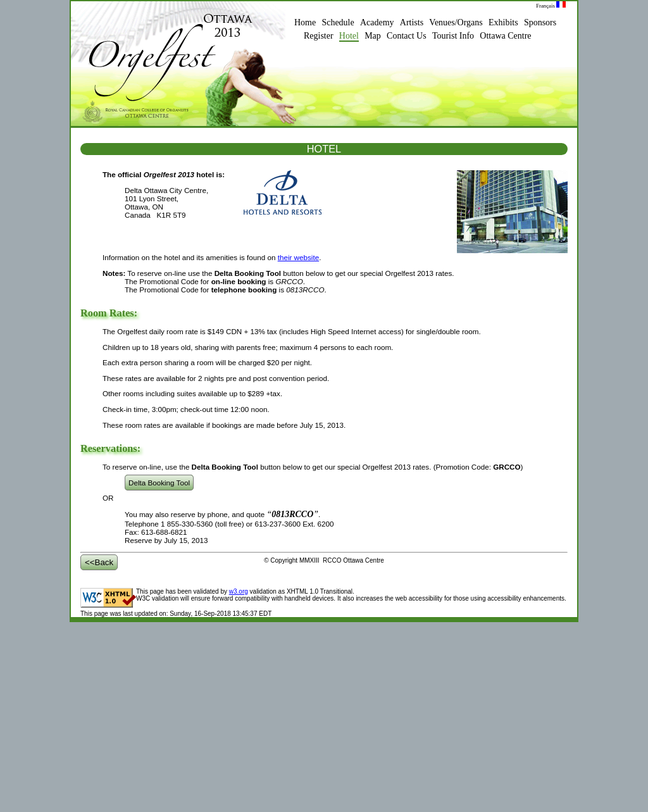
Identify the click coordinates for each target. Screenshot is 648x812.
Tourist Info (453, 36)
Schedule (338, 22)
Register (319, 36)
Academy (377, 22)
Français (551, 6)
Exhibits (503, 22)
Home (305, 22)
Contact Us (407, 36)
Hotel (349, 36)
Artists (412, 22)
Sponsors (540, 22)
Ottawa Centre (505, 36)
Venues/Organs (456, 22)
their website (298, 257)
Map (373, 36)
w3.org (239, 591)
